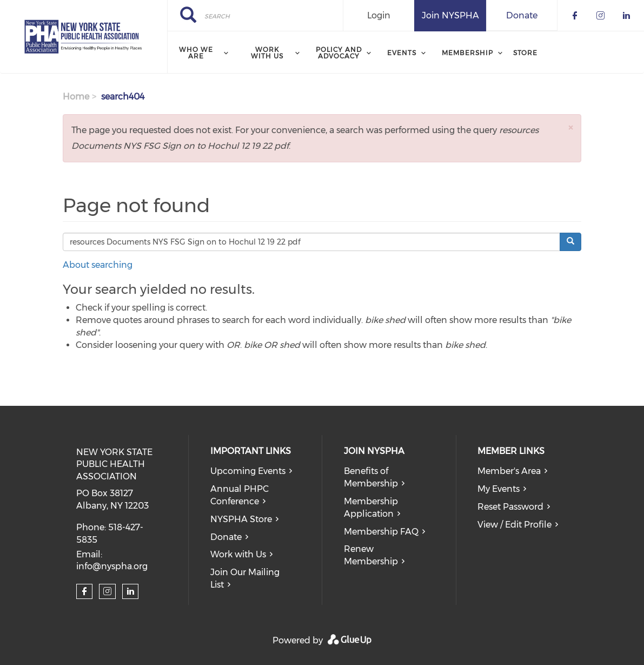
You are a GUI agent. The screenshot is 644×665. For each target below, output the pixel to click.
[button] (570, 127)
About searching (98, 265)
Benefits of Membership (371, 477)
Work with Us (238, 554)
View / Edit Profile (514, 525)
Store (525, 53)
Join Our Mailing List (245, 578)
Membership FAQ (381, 532)
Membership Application (371, 508)
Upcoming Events (248, 471)
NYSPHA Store (241, 519)
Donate (522, 15)
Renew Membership (371, 555)
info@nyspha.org (112, 566)
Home (76, 97)
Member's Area (509, 471)
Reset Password (510, 507)
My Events (499, 489)
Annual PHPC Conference (240, 495)
